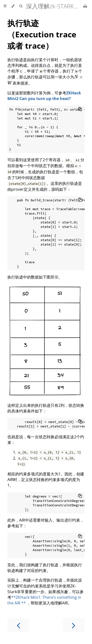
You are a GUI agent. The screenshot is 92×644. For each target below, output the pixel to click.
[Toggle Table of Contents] (5, 6)
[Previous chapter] (18, 625)
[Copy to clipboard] (80, 109)
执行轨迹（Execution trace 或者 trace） (42, 34)
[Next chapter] (74, 625)
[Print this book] (85, 6)
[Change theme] (13, 6)
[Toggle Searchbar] (21, 6)
